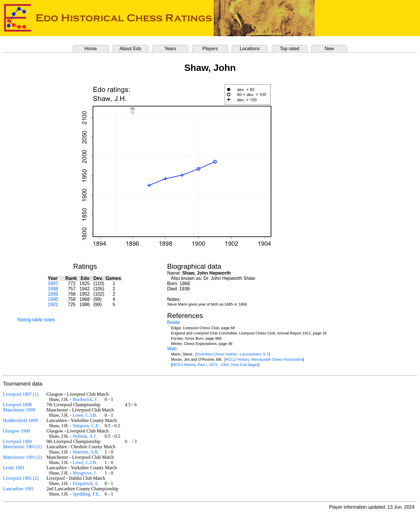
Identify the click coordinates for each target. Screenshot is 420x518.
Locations (250, 49)
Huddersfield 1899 (20, 420)
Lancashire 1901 (18, 489)
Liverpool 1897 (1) (21, 394)
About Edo (131, 49)
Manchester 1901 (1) (22, 447)
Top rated (290, 49)
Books (174, 322)
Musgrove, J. (85, 473)
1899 (53, 294)
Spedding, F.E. (86, 494)
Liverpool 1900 (17, 441)
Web (172, 349)
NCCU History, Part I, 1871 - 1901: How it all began (215, 365)
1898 (53, 289)
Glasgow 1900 (16, 431)
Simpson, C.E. (86, 426)
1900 (53, 299)
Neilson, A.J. (85, 436)
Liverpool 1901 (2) (21, 478)
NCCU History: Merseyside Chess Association (264, 359)
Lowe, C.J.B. (85, 415)
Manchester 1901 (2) (22, 457)
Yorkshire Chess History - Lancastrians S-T (233, 354)
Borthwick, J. (85, 399)
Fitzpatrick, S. (86, 483)
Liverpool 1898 (17, 405)
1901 (53, 305)
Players (210, 49)
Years (170, 49)
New (329, 49)
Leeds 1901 (14, 468)
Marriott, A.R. (86, 452)
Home (91, 49)
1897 (53, 284)
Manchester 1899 (19, 410)
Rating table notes (36, 320)
